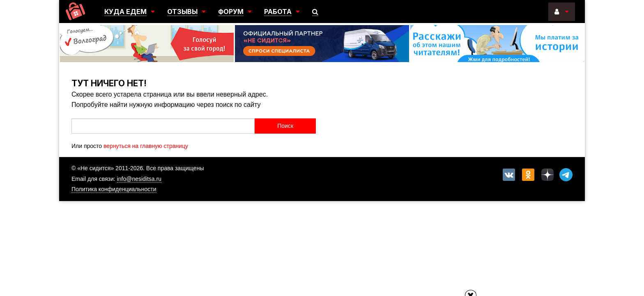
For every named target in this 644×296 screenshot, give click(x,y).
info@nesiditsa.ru (139, 179)
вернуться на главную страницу (146, 146)
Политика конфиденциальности (114, 189)
